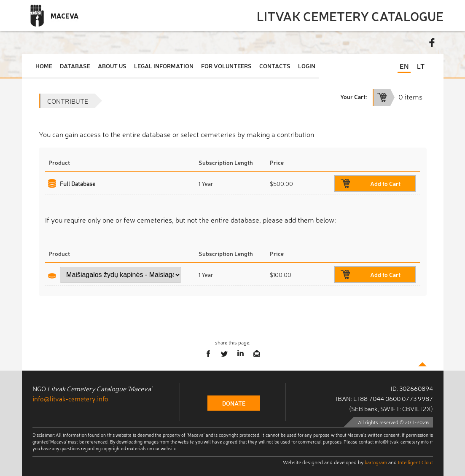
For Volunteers (226, 66)
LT (421, 66)
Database (75, 66)
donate (234, 403)
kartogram (376, 462)
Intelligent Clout (415, 462)
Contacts (275, 66)
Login (307, 66)
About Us (112, 66)
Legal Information (164, 66)
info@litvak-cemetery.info (70, 398)
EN (404, 66)
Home (44, 66)
